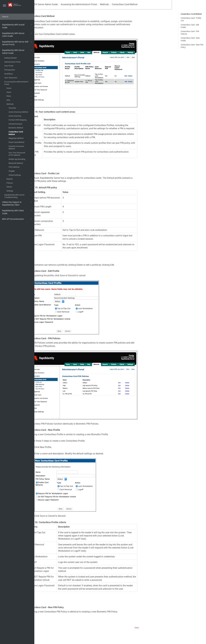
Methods (19, 104)
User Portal (9, 66)
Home (19, 88)
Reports (19, 179)
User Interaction (11, 78)
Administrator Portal (12, 62)
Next (171, 628)
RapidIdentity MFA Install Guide (17, 26)
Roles (19, 96)
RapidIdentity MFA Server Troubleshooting (18, 196)
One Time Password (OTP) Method (17, 154)
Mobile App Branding (17, 159)
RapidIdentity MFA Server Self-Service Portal (17, 43)
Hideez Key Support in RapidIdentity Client (17, 203)
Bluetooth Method (16, 163)
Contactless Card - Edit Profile (190, 26)
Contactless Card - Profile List (191, 19)
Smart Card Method (16, 142)
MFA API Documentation (17, 219)
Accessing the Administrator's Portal (18, 83)
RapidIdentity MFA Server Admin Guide (17, 51)
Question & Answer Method (16, 148)
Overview (12, 108)
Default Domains (15, 124)
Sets (19, 100)
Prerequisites (10, 70)
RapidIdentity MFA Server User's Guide (17, 34)
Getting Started (10, 58)
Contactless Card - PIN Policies (190, 33)
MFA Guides (44, 4)
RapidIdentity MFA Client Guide (17, 212)
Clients (19, 187)
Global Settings (15, 175)
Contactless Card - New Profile (190, 39)
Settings (19, 191)
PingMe (12, 171)
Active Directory (15, 116)
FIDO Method (14, 167)
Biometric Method (16, 128)
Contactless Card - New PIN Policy (192, 46)
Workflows (9, 74)
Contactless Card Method (16, 133)
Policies (19, 183)
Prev (42, 628)
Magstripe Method (16, 138)
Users (19, 92)
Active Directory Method (18, 112)
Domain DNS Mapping (18, 120)
